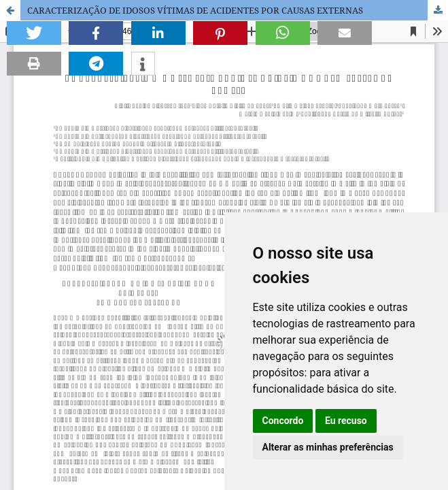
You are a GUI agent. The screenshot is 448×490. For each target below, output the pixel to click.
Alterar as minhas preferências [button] (328, 447)
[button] (34, 33)
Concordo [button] (283, 421)
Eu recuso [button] (346, 421)
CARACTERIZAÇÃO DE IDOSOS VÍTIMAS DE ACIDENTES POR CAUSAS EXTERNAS (195, 10)
